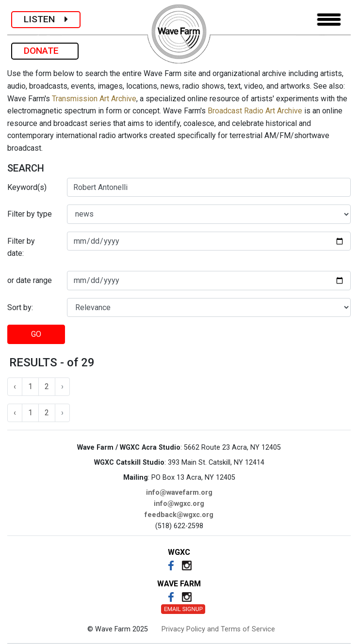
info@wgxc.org (179, 504)
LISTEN (46, 19)
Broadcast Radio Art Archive (255, 111)
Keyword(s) (27, 187)
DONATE (45, 51)
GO (36, 334)
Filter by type (30, 214)
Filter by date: (21, 247)
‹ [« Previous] (15, 386)
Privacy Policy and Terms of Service (218, 629)
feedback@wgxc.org (179, 515)
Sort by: (20, 307)
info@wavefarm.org (179, 493)
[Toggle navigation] (329, 20)
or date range (30, 280)
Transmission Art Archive (94, 99)
